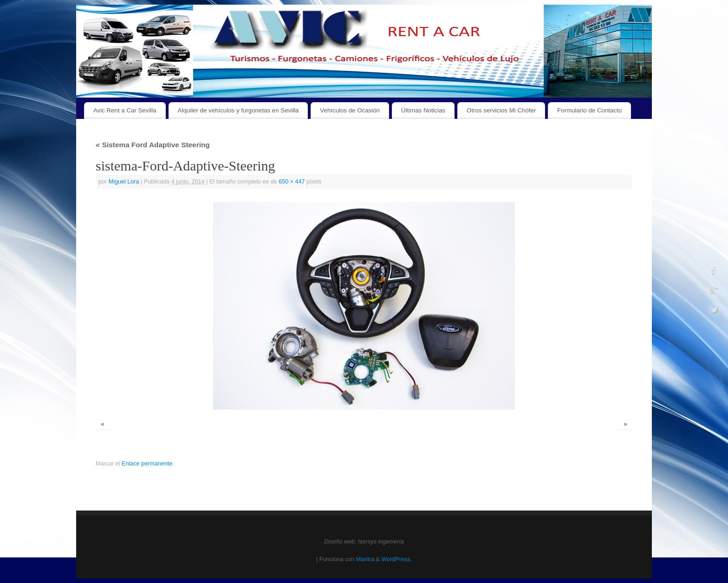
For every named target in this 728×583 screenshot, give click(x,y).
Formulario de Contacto (589, 110)
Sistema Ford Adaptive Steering (153, 145)
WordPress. (396, 559)
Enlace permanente (147, 464)
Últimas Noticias (423, 110)
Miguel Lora (124, 182)
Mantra (365, 559)
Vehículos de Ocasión (350, 110)
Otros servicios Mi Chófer (501, 110)
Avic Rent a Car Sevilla (125, 110)
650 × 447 (292, 182)
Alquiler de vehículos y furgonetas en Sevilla (238, 110)
